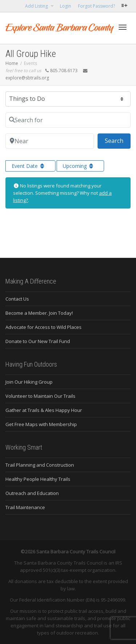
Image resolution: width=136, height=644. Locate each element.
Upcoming (79, 166)
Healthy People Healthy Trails (38, 479)
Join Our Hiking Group (29, 382)
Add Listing (37, 6)
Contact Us (17, 299)
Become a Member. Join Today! (39, 313)
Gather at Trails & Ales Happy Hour (44, 410)
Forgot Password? (96, 6)
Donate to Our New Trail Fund (38, 341)
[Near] (50, 141)
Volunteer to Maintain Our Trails (40, 396)
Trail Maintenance (25, 507)
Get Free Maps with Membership (41, 424)
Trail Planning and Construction (40, 465)
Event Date (29, 166)
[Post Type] (68, 99)
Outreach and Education (32, 493)
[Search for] (68, 120)
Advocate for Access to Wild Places (44, 327)
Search (118, 140)
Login (65, 6)
